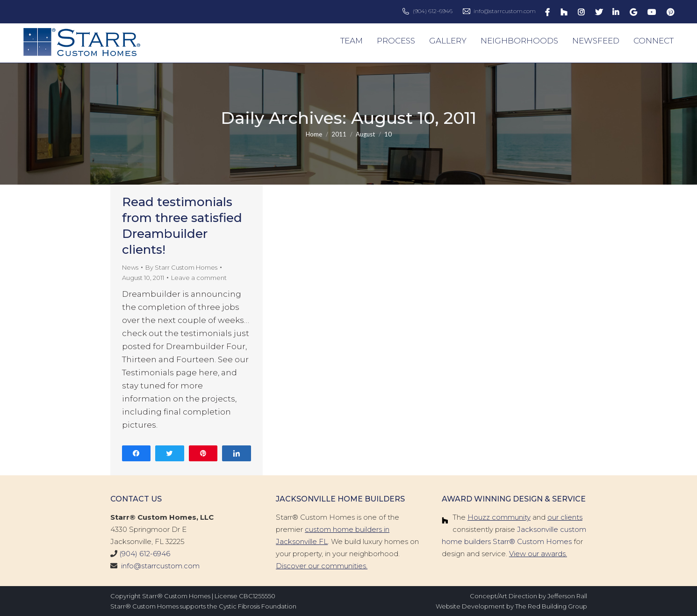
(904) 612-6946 (433, 11)
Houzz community (499, 517)
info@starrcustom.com (505, 11)
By (181, 267)
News (130, 267)
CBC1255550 (257, 596)
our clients (565, 517)
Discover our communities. (322, 566)
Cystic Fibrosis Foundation (258, 606)
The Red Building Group (551, 606)
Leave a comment (199, 278)
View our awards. (538, 554)
